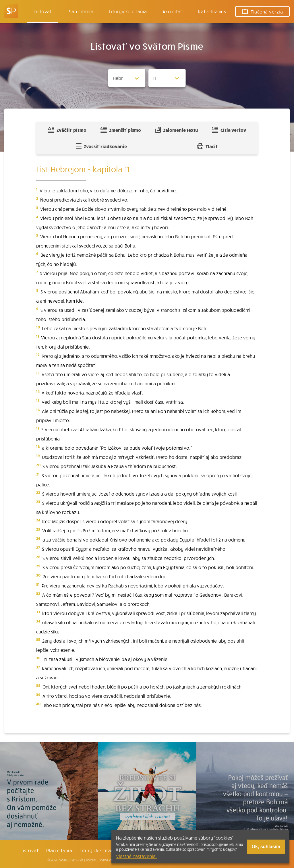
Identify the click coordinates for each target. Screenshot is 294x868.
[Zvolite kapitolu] (167, 78)
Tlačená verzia (262, 11)
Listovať (43, 11)
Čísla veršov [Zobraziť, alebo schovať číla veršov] (229, 130)
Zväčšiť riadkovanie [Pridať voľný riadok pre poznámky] (101, 146)
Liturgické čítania (128, 11)
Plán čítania (59, 850)
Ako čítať (173, 11)
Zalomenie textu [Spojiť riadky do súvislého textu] (176, 130)
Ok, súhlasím (266, 847)
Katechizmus (212, 11)
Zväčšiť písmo (67, 130)
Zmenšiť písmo (121, 130)
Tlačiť (208, 146)
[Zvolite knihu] (127, 78)
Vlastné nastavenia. (136, 856)
